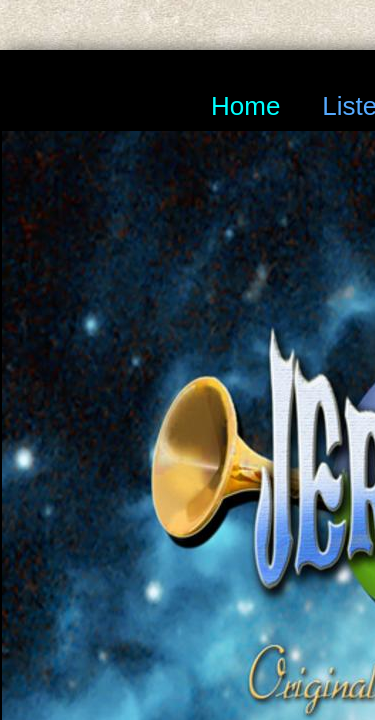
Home (245, 106)
